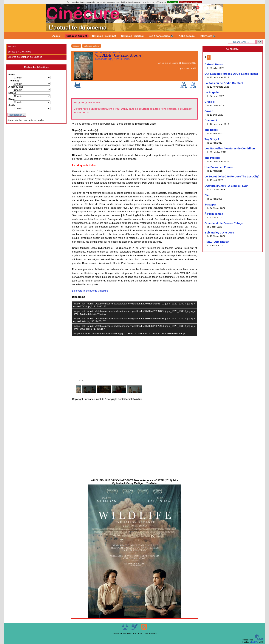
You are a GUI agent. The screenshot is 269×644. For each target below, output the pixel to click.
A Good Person (214, 64)
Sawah (209, 111)
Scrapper (210, 205)
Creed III (210, 102)
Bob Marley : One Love (219, 233)
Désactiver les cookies (191, 2)
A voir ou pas (16, 87)
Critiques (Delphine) (104, 36)
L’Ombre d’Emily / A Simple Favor (226, 186)
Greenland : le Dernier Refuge (224, 223)
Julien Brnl (189, 68)
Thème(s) (14, 81)
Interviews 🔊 (208, 36)
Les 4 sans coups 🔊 (161, 36)
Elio (207, 195)
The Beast (211, 130)
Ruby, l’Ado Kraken (217, 242)
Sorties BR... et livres (19, 52)
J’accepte (173, 2)
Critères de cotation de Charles (25, 57)
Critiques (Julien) (77, 36)
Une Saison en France (219, 167)
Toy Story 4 (212, 139)
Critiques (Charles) (132, 36)
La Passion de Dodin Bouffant (224, 83)
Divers (12, 99)
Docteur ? (211, 120)
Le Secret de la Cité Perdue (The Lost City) (232, 177)
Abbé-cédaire (187, 36)
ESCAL (255, 642)
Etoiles (12, 93)
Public (12, 75)
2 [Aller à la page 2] (209, 57)
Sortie (12, 105)
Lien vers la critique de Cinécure (90, 291)
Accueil (57, 36)
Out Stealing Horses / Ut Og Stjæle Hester (231, 74)
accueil (76, 46)
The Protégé (212, 158)
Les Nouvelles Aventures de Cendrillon (230, 148)
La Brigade (212, 92)
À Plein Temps (214, 214)
